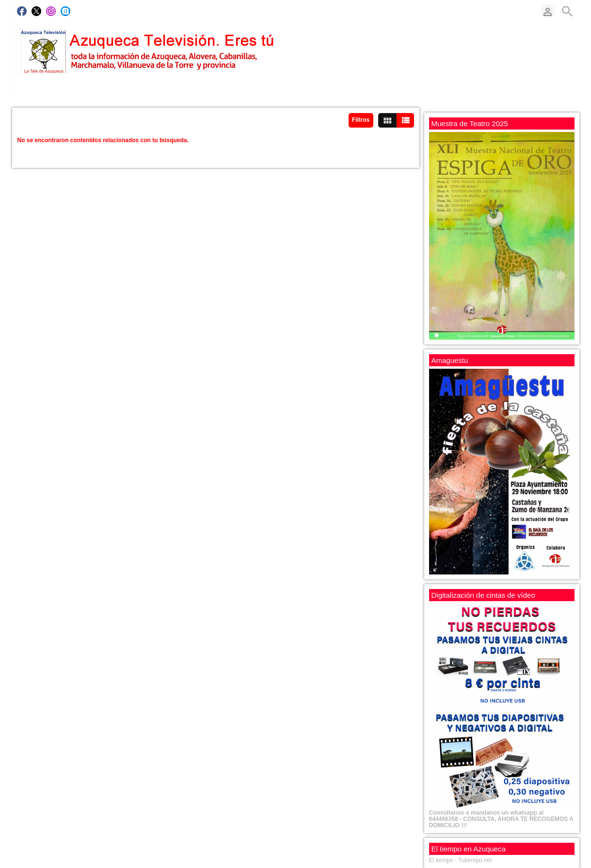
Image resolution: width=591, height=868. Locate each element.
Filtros (361, 120)
